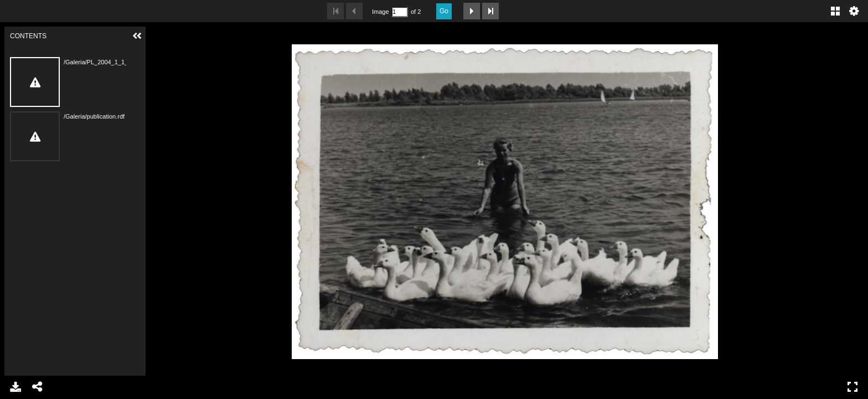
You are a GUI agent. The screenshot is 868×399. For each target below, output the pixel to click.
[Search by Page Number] (400, 12)
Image (380, 12)
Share (38, 387)
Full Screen (852, 387)
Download (15, 387)
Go (444, 11)
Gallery (835, 11)
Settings (854, 11)
